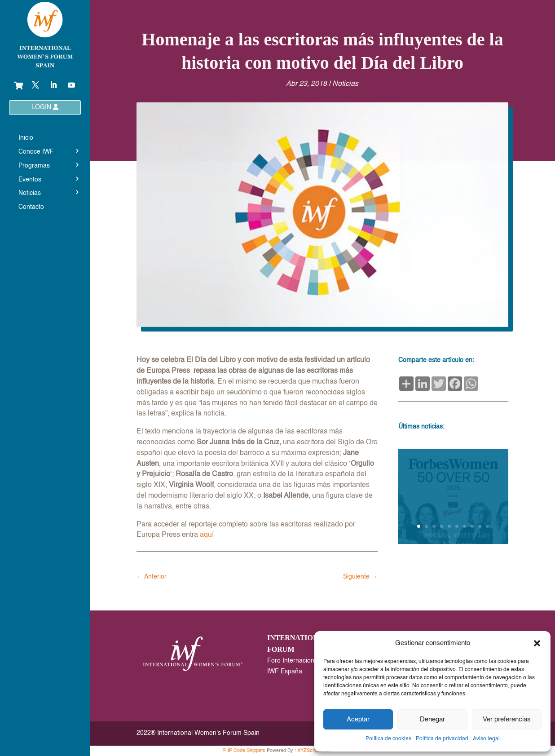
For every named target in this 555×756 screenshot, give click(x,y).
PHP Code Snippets (244, 751)
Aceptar (358, 719)
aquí (207, 535)
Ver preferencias (507, 719)
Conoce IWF (36, 152)
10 (487, 526)
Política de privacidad (442, 739)
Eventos (30, 180)
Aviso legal (486, 739)
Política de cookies (388, 739)
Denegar (432, 719)
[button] (537, 643)
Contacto (31, 207)
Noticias (30, 193)
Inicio (26, 138)
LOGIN (45, 107)
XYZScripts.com (315, 751)
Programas (34, 166)
